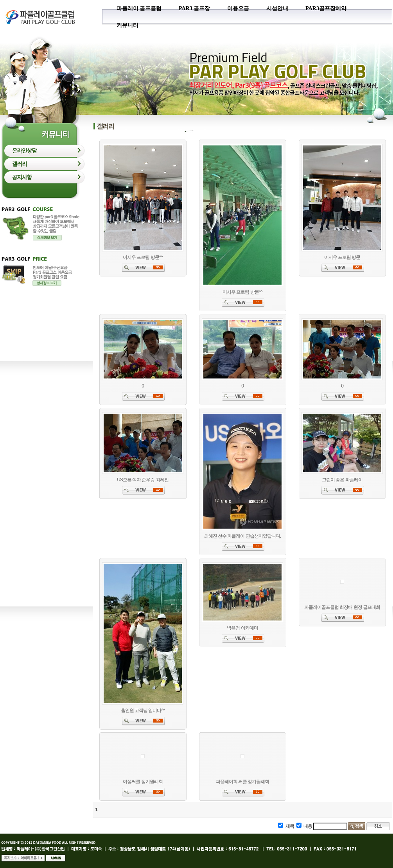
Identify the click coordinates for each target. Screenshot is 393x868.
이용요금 (238, 8)
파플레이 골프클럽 (139, 8)
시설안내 (277, 8)
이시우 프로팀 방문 (342, 257)
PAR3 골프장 (194, 8)
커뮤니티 (127, 25)
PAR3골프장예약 (326, 8)
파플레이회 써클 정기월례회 (243, 782)
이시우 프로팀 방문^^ (143, 257)
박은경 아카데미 (242, 628)
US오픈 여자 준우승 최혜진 (143, 480)
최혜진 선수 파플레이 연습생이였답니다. (242, 536)
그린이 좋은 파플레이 (342, 480)
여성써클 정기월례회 (143, 782)
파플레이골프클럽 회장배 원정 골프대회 (342, 607)
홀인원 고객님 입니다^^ (143, 710)
